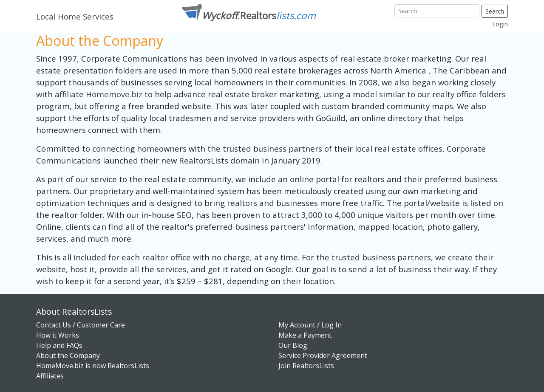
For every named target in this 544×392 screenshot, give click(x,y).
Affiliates (50, 376)
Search (495, 11)
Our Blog (293, 345)
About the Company (68, 355)
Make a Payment (305, 335)
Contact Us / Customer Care (81, 325)
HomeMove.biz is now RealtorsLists (93, 366)
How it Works (58, 335)
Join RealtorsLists (306, 366)
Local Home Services (75, 16)
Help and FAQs (59, 345)
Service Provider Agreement (323, 355)
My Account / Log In (310, 325)
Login (500, 24)
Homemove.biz (115, 94)
